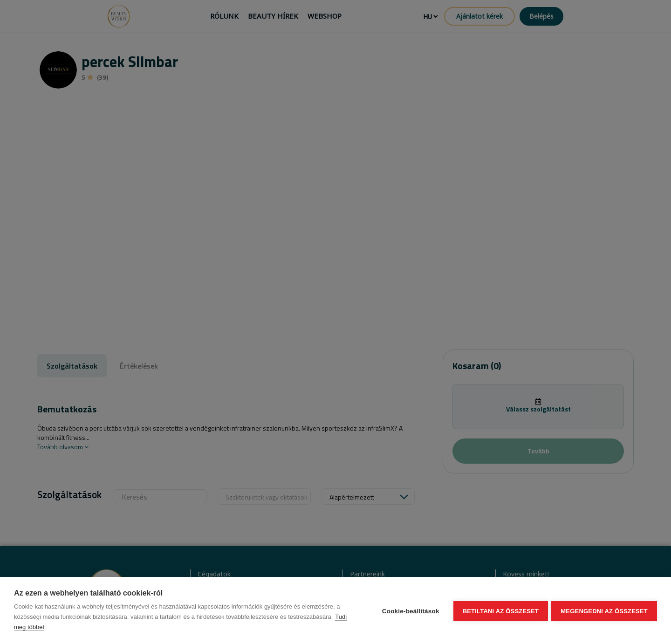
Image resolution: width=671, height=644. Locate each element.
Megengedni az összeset (604, 611)
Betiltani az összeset (500, 611)
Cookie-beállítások (409, 611)
